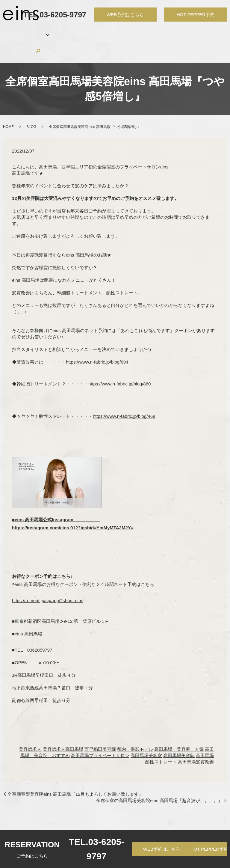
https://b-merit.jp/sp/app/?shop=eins (48, 578)
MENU (55, 31)
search (220, 31)
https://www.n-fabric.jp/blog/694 (97, 339)
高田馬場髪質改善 (196, 739)
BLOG (181, 31)
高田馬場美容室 (146, 733)
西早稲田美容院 (100, 726)
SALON (31, 31)
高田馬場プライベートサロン (100, 733)
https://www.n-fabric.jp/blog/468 (124, 393)
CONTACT (202, 31)
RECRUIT (160, 31)
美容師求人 (30, 726)
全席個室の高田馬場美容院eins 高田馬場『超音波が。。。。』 (159, 778)
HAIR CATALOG (100, 31)
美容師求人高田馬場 (63, 726)
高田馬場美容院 (179, 733)
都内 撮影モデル (135, 726)
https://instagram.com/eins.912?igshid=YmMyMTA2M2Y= (73, 505)
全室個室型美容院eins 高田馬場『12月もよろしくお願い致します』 (75, 771)
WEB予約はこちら (162, 849)
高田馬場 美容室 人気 (179, 726)
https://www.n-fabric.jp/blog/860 (119, 361)
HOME (13, 31)
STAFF (72, 31)
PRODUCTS (134, 31)
